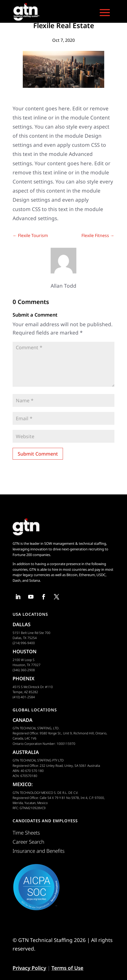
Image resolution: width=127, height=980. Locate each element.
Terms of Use (67, 968)
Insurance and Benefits (39, 851)
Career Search (28, 842)
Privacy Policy (29, 968)
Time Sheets (26, 833)
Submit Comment (38, 454)
